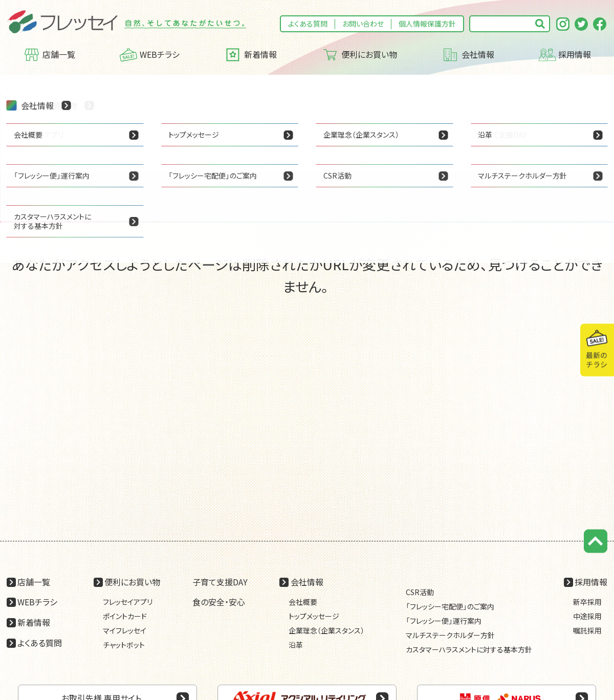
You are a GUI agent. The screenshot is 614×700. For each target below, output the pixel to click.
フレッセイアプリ (128, 602)
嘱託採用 (587, 630)
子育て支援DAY (220, 582)
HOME (17, 84)
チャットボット (124, 645)
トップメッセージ (314, 616)
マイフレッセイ (125, 630)
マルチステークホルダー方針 (450, 635)
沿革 (296, 645)
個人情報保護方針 (427, 24)
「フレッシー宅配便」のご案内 (450, 606)
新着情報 (250, 55)
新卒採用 (587, 602)
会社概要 (303, 602)
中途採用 (587, 616)
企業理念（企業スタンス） (326, 630)
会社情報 (468, 55)
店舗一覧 (49, 55)
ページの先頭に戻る (596, 541)
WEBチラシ (150, 55)
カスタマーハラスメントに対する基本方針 (469, 649)
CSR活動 (420, 592)
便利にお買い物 (359, 55)
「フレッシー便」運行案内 (444, 621)
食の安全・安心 (219, 602)
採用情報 (565, 55)
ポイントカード (125, 616)
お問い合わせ (363, 24)
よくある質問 (308, 24)
